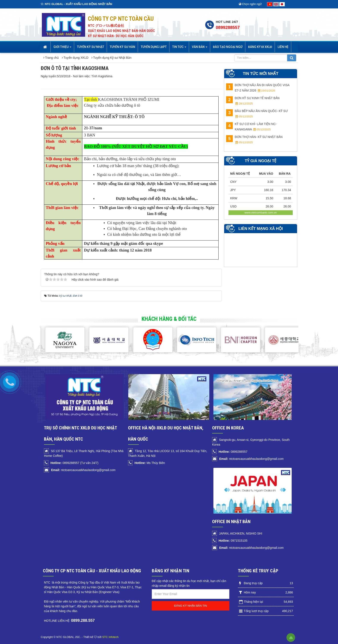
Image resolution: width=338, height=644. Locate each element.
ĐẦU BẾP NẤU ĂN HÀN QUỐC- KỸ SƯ (257, 114)
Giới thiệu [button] (62, 48)
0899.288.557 (83, 620)
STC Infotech (110, 637)
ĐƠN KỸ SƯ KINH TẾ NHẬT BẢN (253, 101)
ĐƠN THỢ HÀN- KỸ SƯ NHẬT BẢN (254, 140)
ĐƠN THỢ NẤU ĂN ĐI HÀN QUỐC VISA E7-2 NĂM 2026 (258, 88)
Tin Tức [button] (179, 48)
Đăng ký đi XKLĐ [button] (260, 47)
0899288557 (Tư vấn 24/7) (74, 463)
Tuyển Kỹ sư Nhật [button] (91, 47)
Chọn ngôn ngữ (250, 4)
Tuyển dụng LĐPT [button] (154, 47)
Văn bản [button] (200, 48)
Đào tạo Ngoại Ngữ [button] (228, 47)
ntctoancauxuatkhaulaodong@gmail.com (83, 470)
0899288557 (228, 27)
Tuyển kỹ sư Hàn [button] (122, 47)
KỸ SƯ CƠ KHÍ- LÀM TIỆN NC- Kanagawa (251, 127)
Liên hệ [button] (283, 47)
